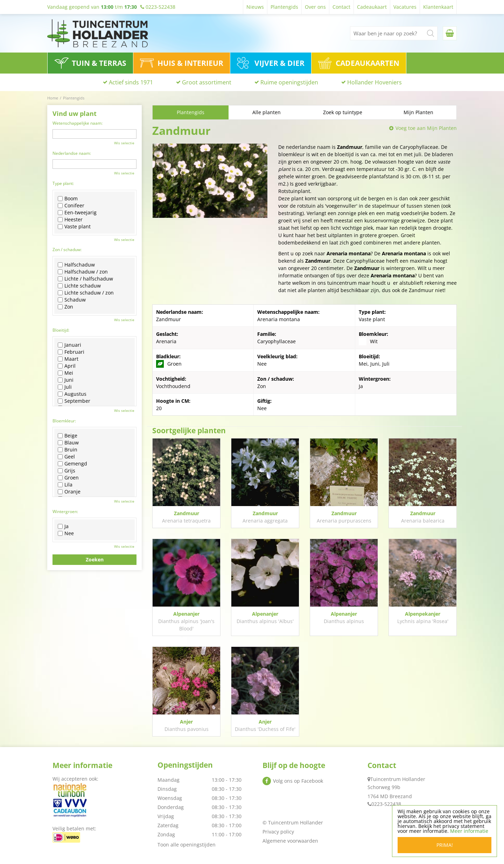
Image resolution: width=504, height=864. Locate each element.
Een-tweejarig (77, 213)
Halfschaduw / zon (83, 272)
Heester (70, 220)
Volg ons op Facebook (298, 781)
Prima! (445, 845)
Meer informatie (469, 831)
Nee (66, 533)
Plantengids (191, 112)
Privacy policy (278, 832)
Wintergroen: (65, 512)
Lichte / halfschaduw (85, 279)
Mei (65, 373)
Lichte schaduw (79, 286)
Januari (69, 345)
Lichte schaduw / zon (86, 293)
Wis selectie (124, 143)
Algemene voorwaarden (290, 841)
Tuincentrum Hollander (398, 779)
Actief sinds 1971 (131, 82)
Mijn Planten (418, 112)
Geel (66, 457)
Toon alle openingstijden (187, 845)
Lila (65, 485)
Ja (63, 526)
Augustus (72, 394)
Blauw (68, 443)
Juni (66, 380)
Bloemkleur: (64, 421)
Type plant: (63, 183)
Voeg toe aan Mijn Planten (426, 128)
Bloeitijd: (61, 330)
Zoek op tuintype (343, 112)
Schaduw (72, 300)
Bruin (68, 450)
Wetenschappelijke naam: (78, 123)
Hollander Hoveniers (374, 82)
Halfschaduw (76, 265)
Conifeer (71, 206)
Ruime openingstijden (289, 82)
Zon (65, 307)
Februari (71, 352)
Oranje (69, 492)
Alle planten (267, 112)
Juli (65, 387)
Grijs (66, 471)
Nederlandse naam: (72, 153)
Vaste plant (74, 227)
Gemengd (72, 464)
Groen (68, 478)
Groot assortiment (207, 82)
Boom (68, 199)
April (67, 366)
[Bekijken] (450, 33)
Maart (68, 359)
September (74, 401)
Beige (68, 436)
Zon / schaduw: (67, 250)
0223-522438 (386, 804)
